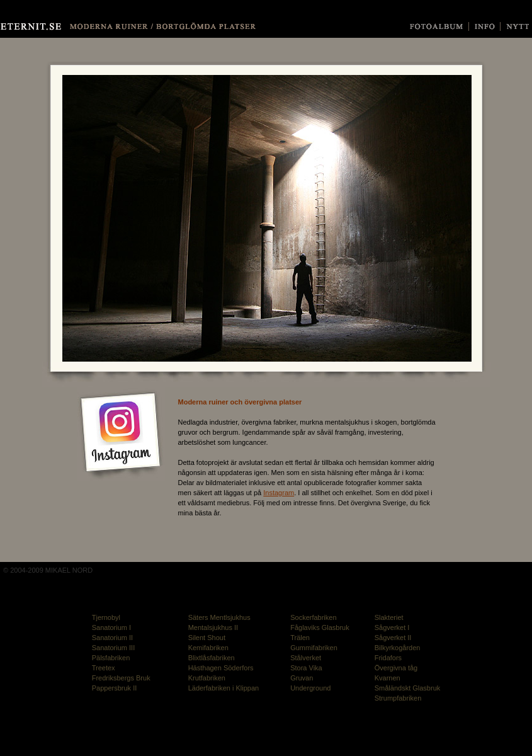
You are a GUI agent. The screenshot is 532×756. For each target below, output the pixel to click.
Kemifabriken (208, 648)
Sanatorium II (112, 638)
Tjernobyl (106, 617)
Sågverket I (392, 627)
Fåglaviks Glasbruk (320, 627)
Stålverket (306, 658)
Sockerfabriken (313, 617)
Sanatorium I (111, 627)
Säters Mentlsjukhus (219, 617)
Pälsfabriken (111, 658)
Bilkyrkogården (398, 648)
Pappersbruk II (115, 688)
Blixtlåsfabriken (212, 658)
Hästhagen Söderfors (221, 668)
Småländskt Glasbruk (408, 688)
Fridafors (388, 658)
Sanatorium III (113, 648)
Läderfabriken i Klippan (224, 688)
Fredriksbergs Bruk (121, 678)
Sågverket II (393, 638)
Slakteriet (389, 617)
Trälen (300, 638)
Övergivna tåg (396, 668)
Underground (310, 688)
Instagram (279, 493)
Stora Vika (306, 668)
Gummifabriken (314, 648)
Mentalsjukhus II (213, 627)
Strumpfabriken (398, 698)
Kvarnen (388, 678)
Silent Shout (207, 638)
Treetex (104, 668)
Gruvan (302, 678)
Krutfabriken (207, 678)
